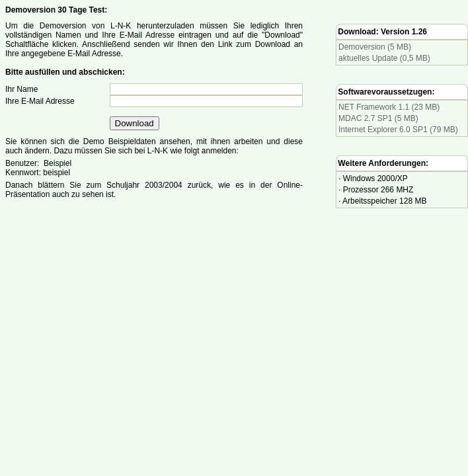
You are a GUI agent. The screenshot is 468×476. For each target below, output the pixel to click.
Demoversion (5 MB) (375, 47)
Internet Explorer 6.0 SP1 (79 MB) (398, 130)
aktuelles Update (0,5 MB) (384, 58)
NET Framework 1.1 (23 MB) (389, 107)
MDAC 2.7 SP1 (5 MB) (378, 118)
